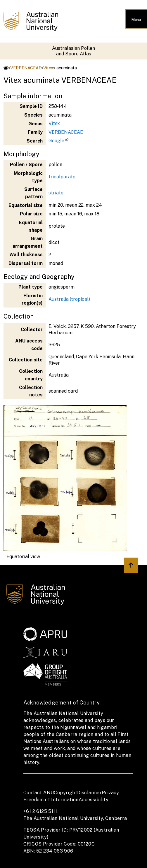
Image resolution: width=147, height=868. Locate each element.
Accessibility (94, 800)
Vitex (48, 68)
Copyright (65, 793)
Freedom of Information (51, 800)
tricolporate (62, 177)
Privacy (110, 793)
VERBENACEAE (26, 68)
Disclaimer (89, 793)
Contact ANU (39, 793)
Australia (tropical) (69, 299)
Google (56, 141)
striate (56, 193)
